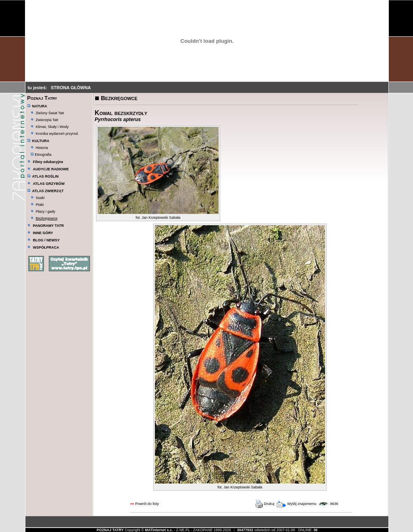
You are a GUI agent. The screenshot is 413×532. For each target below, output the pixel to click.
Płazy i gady (45, 212)
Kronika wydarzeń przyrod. (57, 134)
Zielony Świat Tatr (50, 113)
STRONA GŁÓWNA (71, 88)
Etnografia (41, 155)
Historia (42, 148)
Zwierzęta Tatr (47, 120)
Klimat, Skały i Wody (52, 127)
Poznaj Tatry (42, 98)
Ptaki (40, 205)
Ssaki (40, 198)
